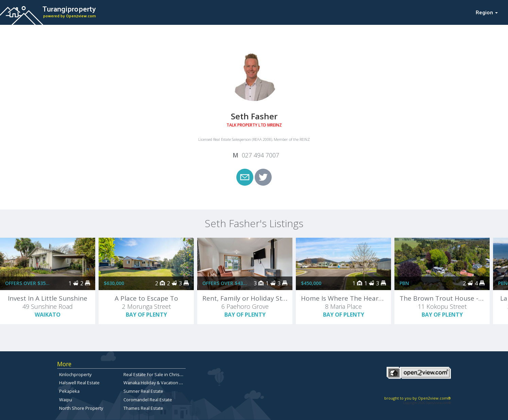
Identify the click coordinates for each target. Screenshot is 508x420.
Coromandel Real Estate (148, 400)
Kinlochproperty (75, 374)
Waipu (66, 400)
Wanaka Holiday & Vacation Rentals (159, 383)
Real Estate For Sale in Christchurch (159, 374)
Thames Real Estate (143, 408)
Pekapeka (69, 391)
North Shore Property (81, 408)
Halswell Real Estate (79, 383)
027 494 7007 (260, 155)
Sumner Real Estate (143, 391)
